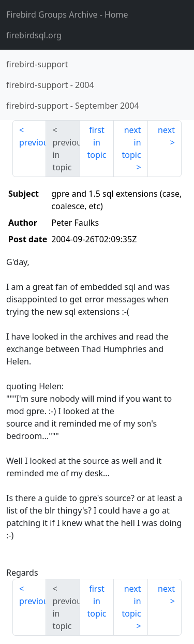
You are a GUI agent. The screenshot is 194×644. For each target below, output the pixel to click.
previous (33, 142)
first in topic (96, 142)
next (166, 130)
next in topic (131, 142)
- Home (67, 14)
